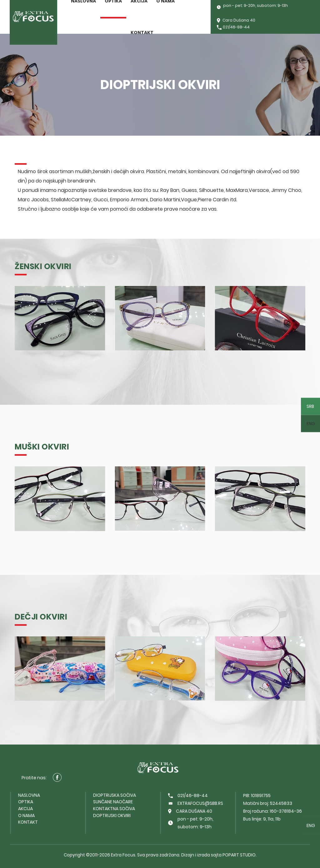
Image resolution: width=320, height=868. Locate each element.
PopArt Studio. (240, 855)
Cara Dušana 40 (236, 21)
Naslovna (29, 795)
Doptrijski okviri (112, 815)
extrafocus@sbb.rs (196, 803)
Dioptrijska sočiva (115, 795)
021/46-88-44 (233, 28)
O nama (26, 815)
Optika (26, 802)
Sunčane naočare (113, 802)
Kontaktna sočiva (114, 809)
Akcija (25, 809)
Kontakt (142, 33)
